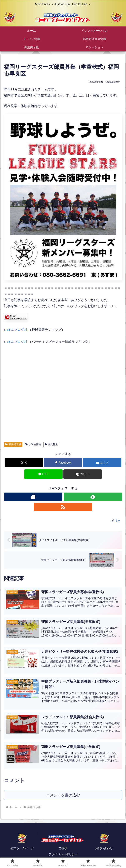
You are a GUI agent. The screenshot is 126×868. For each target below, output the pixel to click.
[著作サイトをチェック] (33, 497)
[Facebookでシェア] (63, 463)
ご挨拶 (63, 848)
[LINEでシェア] (43, 474)
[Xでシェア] (24, 463)
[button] (83, 474)
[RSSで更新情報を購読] (63, 507)
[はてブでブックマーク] (102, 463)
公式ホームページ (22, 848)
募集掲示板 (13, 444)
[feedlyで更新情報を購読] (93, 497)
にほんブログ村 (16, 330)
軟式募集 (51, 444)
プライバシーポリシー (63, 854)
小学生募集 (33, 444)
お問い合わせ (104, 848)
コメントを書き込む (63, 795)
